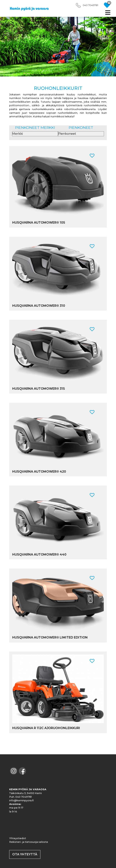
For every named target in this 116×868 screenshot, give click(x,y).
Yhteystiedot (18, 838)
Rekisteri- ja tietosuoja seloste (29, 842)
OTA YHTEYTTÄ (25, 854)
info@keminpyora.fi (21, 800)
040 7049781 (90, 5)
